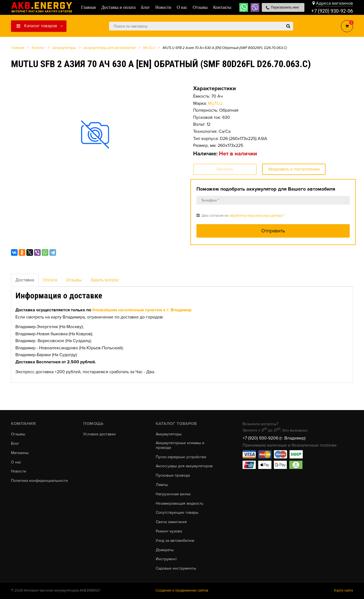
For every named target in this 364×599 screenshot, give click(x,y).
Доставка (25, 280)
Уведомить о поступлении (294, 169)
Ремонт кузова (169, 531)
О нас (16, 462)
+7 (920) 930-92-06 (332, 11)
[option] (95, 134)
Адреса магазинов (334, 3)
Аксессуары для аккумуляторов (184, 466)
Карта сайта (344, 590)
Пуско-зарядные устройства (181, 457)
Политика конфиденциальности (39, 481)
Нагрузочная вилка (173, 494)
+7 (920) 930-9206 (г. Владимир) (274, 438)
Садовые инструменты (176, 568)
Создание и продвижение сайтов (182, 590)
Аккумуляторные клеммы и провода (180, 445)
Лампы (162, 485)
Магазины (20, 453)
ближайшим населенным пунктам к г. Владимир (142, 310)
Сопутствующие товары (177, 513)
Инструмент (166, 559)
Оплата (50, 280)
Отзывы (74, 280)
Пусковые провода (173, 476)
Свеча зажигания (171, 522)
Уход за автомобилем (175, 541)
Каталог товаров (37, 26)
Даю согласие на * (241, 215)
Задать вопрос (105, 280)
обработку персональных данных (256, 216)
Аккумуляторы (169, 434)
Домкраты (165, 550)
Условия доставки (99, 434)
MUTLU (215, 103)
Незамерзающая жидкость (180, 504)
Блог (15, 444)
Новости (19, 471)
